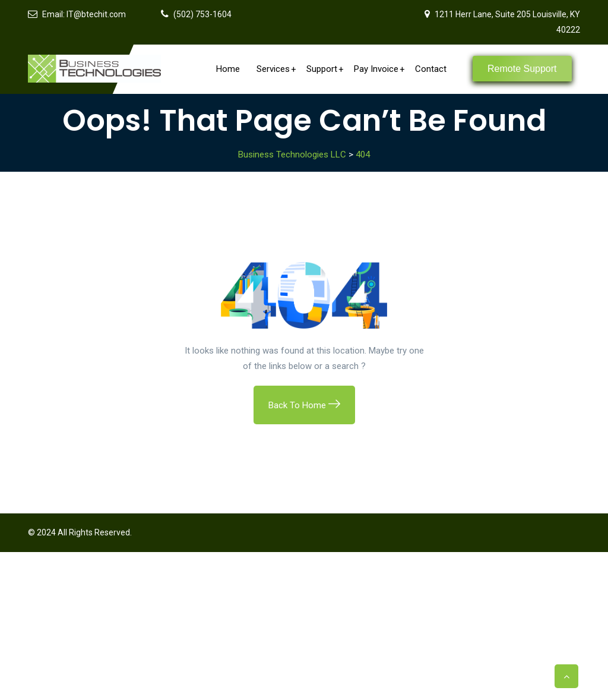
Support (325, 69)
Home (228, 69)
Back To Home (304, 405)
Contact (431, 69)
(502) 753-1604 (202, 14)
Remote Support (522, 69)
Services (276, 69)
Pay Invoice (379, 69)
